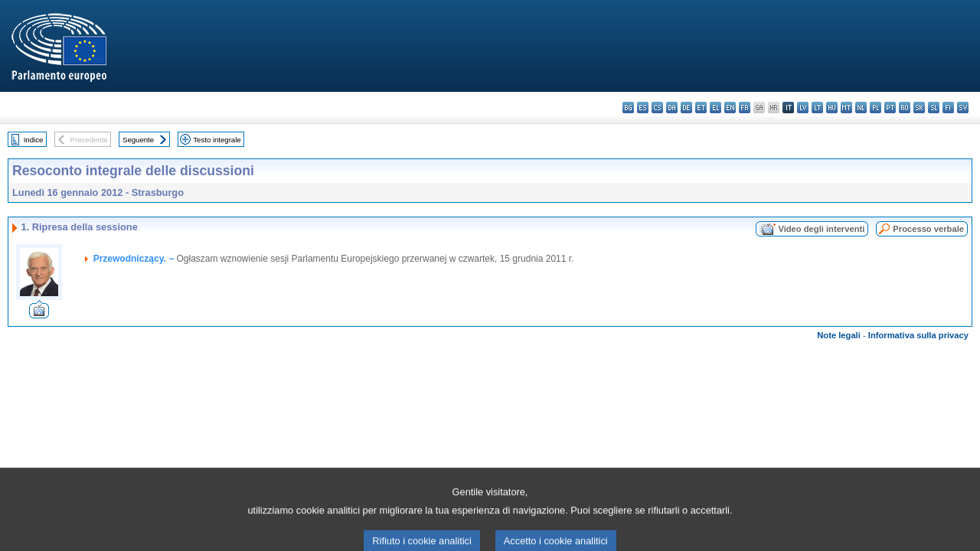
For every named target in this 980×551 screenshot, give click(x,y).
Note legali (839, 335)
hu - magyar (832, 108)
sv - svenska (963, 108)
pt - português (890, 108)
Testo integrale (217, 140)
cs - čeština (657, 108)
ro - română (905, 108)
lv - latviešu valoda (803, 108)
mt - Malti (846, 108)
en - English (730, 108)
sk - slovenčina (919, 108)
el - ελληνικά (715, 108)
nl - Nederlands (861, 108)
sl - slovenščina (934, 108)
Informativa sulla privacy (918, 335)
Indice (34, 140)
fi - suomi (948, 108)
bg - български (628, 108)
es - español (643, 108)
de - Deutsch (686, 108)
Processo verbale (928, 229)
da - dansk (672, 108)
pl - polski (875, 108)
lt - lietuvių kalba (817, 108)
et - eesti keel (701, 108)
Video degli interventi (821, 229)
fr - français (745, 108)
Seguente (138, 140)
